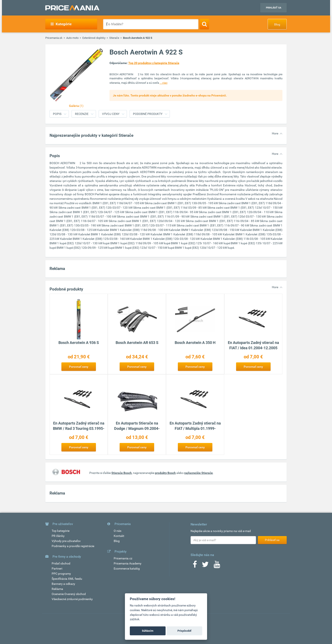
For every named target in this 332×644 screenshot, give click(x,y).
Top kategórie (61, 531)
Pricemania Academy (128, 563)
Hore (275, 133)
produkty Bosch (165, 473)
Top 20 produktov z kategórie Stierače (154, 63)
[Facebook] (195, 566)
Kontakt (119, 536)
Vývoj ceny (111, 114)
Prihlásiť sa (274, 8)
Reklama (57, 589)
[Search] (204, 24)
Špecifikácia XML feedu (67, 579)
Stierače (114, 38)
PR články (58, 536)
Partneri (57, 569)
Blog (277, 24)
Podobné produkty (148, 114)
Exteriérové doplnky (94, 38)
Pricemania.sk (54, 38)
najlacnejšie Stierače (199, 473)
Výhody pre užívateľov (66, 541)
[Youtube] (217, 566)
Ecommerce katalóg (127, 569)
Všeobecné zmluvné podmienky (72, 599)
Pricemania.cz (123, 558)
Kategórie (61, 24)
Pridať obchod (61, 563)
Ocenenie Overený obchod (69, 594)
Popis (57, 114)
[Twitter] (205, 566)
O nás (118, 531)
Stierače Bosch (122, 473)
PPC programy (61, 574)
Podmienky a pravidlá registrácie (73, 546)
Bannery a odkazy (63, 584)
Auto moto (72, 38)
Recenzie (82, 114)
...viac (164, 83)
